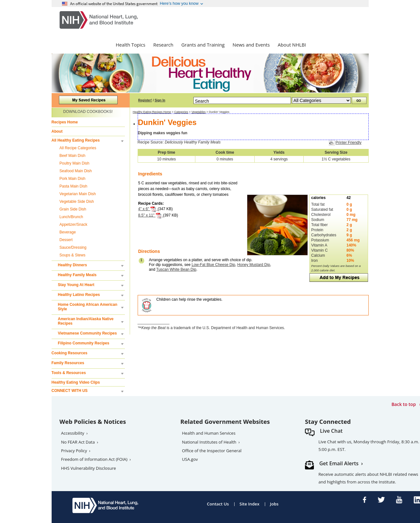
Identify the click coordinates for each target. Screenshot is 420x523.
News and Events (251, 45)
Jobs (274, 504)
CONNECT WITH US (70, 391)
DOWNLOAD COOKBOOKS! (88, 112)
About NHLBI (292, 45)
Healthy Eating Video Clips (76, 382)
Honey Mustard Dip (254, 265)
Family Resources (68, 363)
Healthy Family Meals (77, 275)
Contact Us (218, 504)
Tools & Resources (69, 373)
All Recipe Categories (78, 148)
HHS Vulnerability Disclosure (89, 468)
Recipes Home (65, 122)
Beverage (68, 232)
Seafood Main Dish (76, 171)
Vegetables (199, 112)
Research (163, 45)
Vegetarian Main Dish (78, 194)
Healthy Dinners (72, 265)
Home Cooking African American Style (88, 307)
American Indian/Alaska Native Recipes (86, 321)
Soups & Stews (72, 255)
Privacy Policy (74, 451)
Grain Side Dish (73, 209)
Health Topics (130, 45)
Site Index (249, 504)
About (57, 131)
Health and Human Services (209, 433)
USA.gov (190, 459)
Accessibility (73, 433)
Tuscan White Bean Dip (176, 269)
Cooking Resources (70, 353)
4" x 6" (148, 209)
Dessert (66, 240)
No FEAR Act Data (78, 442)
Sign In (160, 100)
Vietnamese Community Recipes (87, 333)
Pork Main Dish (72, 179)
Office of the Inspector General (212, 451)
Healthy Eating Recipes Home (152, 112)
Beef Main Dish (72, 156)
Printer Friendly (348, 143)
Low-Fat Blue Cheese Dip (213, 265)
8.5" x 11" (151, 215)
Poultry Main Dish (75, 163)
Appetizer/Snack (73, 225)
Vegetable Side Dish (77, 202)
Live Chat (331, 431)
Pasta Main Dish (73, 186)
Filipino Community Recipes (84, 343)
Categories (181, 112)
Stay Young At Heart (76, 285)
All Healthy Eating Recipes (76, 140)
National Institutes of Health (209, 442)
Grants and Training (203, 45)
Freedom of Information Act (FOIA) (94, 459)
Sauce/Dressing (73, 247)
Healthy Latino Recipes (79, 295)
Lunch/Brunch (71, 217)
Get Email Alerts (339, 463)
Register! (145, 100)
